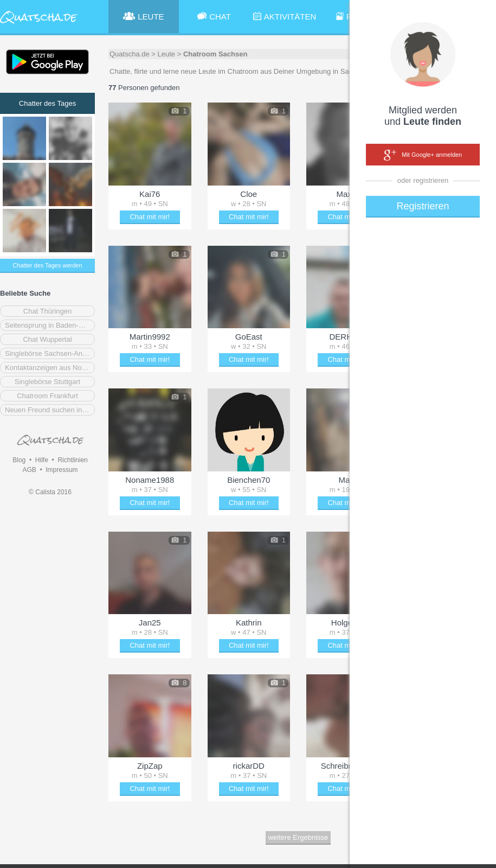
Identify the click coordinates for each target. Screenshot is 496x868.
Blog (19, 460)
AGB (29, 470)
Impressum (62, 470)
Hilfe (42, 460)
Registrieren (423, 206)
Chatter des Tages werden (47, 265)
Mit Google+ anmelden (423, 155)
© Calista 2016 (50, 492)
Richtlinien (72, 460)
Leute (167, 54)
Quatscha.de (130, 54)
